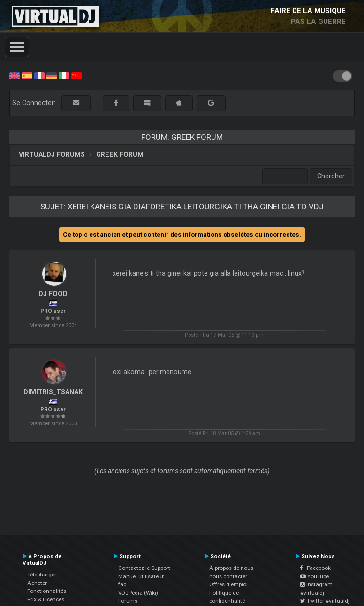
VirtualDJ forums (52, 154)
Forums (128, 601)
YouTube (315, 576)
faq (122, 584)
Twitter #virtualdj (325, 601)
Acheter (37, 583)
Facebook (315, 568)
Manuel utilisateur (141, 576)
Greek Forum (120, 154)
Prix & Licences (46, 599)
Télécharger (42, 575)
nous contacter (228, 576)
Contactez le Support (144, 568)
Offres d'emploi (228, 584)
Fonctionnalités (47, 591)
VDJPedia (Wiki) (138, 593)
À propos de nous (231, 568)
